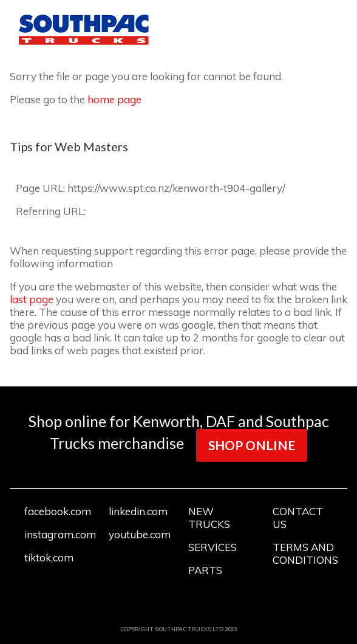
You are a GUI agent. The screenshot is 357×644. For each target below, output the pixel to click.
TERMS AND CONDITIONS (305, 553)
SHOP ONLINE (252, 445)
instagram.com (60, 534)
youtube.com (140, 534)
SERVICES (212, 547)
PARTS (205, 570)
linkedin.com (138, 511)
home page (114, 99)
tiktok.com (49, 557)
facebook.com (58, 511)
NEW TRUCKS (209, 518)
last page (32, 299)
